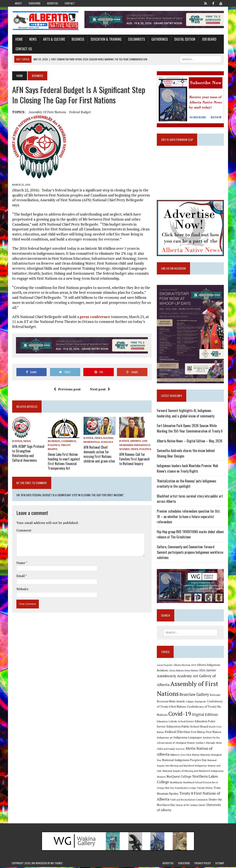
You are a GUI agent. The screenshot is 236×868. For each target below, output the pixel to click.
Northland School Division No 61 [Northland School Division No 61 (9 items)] (201, 783)
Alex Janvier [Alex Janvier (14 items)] (208, 671)
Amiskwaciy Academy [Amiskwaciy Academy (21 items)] (174, 677)
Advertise (53, 3)
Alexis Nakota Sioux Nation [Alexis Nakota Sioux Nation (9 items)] (184, 671)
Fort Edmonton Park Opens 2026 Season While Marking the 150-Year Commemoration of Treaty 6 (190, 429)
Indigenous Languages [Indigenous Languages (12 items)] (188, 738)
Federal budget (80, 112)
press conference (95, 312)
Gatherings (159, 39)
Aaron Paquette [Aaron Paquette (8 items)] (165, 666)
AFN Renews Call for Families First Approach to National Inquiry (134, 454)
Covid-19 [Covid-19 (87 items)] (180, 715)
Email (20, 570)
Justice (17, 436)
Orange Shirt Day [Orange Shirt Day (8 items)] (165, 789)
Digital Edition (184, 39)
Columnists (136, 39)
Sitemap (220, 864)
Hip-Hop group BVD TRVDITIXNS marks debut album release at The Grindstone (190, 535)
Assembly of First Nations (47, 112)
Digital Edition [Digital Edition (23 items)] (205, 715)
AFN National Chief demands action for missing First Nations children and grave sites (99, 449)
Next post (100, 384)
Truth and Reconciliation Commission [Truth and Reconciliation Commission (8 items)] (189, 800)
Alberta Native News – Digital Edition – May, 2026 (190, 442)
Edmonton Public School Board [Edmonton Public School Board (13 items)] (187, 727)
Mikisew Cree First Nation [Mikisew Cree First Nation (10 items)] (185, 755)
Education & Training (106, 39)
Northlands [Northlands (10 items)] (176, 783)
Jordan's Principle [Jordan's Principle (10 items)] (206, 743)
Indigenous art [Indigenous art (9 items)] (165, 738)
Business (77, 39)
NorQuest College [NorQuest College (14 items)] (179, 777)
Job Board (209, 39)
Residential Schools (98, 437)
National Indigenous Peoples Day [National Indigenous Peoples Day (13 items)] (184, 761)
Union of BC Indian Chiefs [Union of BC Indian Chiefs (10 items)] (191, 806)
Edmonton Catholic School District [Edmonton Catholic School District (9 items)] (175, 722)
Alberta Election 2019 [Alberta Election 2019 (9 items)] (185, 666)
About (18, 3)
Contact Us (23, 49)
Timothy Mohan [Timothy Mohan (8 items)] (205, 789)
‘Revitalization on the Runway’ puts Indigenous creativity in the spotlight (187, 484)
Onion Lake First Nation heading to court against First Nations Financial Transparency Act (64, 456)
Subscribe (35, 3)
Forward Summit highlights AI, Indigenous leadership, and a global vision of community (186, 414)
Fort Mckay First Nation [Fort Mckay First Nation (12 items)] (206, 733)
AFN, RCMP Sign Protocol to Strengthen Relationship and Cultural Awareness (28, 448)
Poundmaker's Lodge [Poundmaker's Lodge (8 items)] (185, 789)
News (32, 39)
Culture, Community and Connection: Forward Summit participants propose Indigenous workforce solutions (190, 553)
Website (22, 583)
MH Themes (57, 864)
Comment (24, 524)
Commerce (68, 436)
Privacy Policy (203, 864)
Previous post (67, 384)
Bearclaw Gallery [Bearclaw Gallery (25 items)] (194, 695)
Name (21, 557)
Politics (54, 440)
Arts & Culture (54, 39)
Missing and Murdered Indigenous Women (135, 440)
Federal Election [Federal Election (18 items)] (177, 733)
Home (19, 39)
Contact (70, 3)
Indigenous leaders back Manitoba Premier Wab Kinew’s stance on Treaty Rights (187, 469)
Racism (108, 433)
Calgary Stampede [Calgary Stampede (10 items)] (196, 702)
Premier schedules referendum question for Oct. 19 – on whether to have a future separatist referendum (190, 517)
